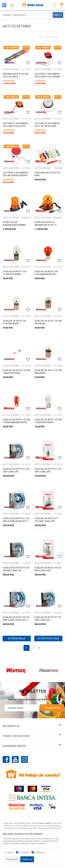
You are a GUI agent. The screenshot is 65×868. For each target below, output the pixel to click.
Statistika (24, 852)
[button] (12, 5)
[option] (16, 671)
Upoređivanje (17, 638)
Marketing (40, 852)
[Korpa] (62, 9)
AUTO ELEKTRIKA (11, 69)
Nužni (11, 852)
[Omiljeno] (54, 9)
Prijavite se (52, 708)
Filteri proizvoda (48, 638)
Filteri (58, 15)
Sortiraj (7, 15)
